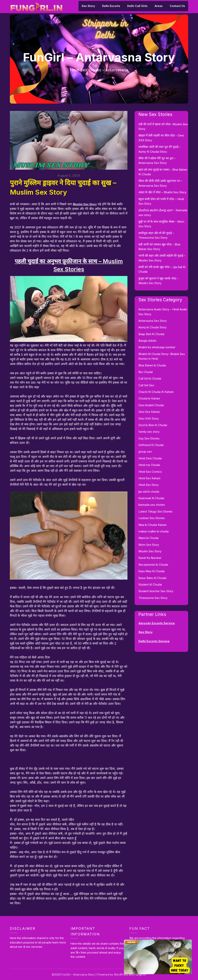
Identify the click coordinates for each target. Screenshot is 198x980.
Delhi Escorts (111, 6)
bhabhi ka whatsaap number (157, 347)
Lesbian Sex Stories (152, 518)
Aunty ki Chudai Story (152, 327)
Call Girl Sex (146, 385)
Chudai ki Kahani (149, 398)
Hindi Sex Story (148, 485)
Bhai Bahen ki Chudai (152, 365)
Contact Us (177, 6)
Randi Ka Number (150, 558)
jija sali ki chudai (149, 492)
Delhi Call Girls (137, 6)
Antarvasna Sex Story (153, 321)
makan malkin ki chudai (154, 531)
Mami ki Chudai (148, 538)
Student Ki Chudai (150, 585)
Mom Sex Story (149, 545)
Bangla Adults (147, 341)
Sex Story (88, 6)
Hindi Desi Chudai (150, 458)
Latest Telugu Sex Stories (155, 511)
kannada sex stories (152, 505)
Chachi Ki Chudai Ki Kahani (156, 392)
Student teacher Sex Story (156, 591)
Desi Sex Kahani (149, 412)
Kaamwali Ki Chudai (151, 498)
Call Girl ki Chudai (150, 378)
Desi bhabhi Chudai (151, 405)
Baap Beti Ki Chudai (151, 334)
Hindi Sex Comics (150, 472)
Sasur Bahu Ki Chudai (152, 578)
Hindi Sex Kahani (149, 478)
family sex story (149, 432)
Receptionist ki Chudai (153, 565)
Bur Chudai (146, 372)
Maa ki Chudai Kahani (152, 525)
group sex (145, 452)
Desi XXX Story (149, 418)
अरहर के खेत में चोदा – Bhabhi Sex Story (162, 192)
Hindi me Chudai (149, 465)
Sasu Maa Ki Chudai (151, 571)
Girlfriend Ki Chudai (151, 445)
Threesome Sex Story (153, 598)
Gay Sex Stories (149, 438)
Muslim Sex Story (86, 204)
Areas (159, 6)
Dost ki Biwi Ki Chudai (153, 425)
